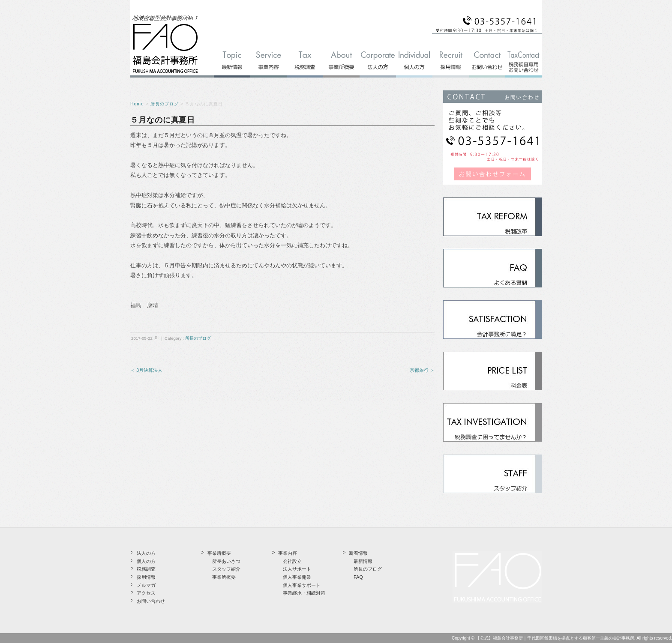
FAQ (358, 577)
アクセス (146, 593)
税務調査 (146, 569)
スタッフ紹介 (226, 569)
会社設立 (292, 561)
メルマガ (146, 585)
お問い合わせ (151, 601)
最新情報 (363, 561)
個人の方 (146, 561)
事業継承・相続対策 (304, 593)
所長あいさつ (226, 561)
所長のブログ (165, 104)
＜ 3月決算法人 (146, 370)
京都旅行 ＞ (422, 370)
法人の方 (146, 553)
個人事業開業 (297, 577)
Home (137, 104)
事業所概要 (224, 577)
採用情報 (146, 577)
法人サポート (297, 569)
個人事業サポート (302, 585)
